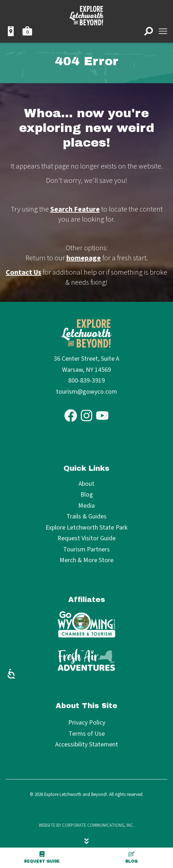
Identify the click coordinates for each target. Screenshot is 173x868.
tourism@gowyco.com (86, 392)
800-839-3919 (86, 381)
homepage (84, 258)
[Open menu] (163, 31)
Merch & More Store (86, 561)
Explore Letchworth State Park (86, 528)
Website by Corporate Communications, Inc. (86, 825)
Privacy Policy (87, 723)
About (86, 484)
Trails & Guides (86, 517)
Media (86, 506)
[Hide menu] (86, 841)
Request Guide (42, 857)
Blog (131, 857)
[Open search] (149, 31)
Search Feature (75, 209)
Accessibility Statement (87, 744)
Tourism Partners (86, 550)
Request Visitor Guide (86, 539)
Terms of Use (87, 734)
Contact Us (24, 272)
